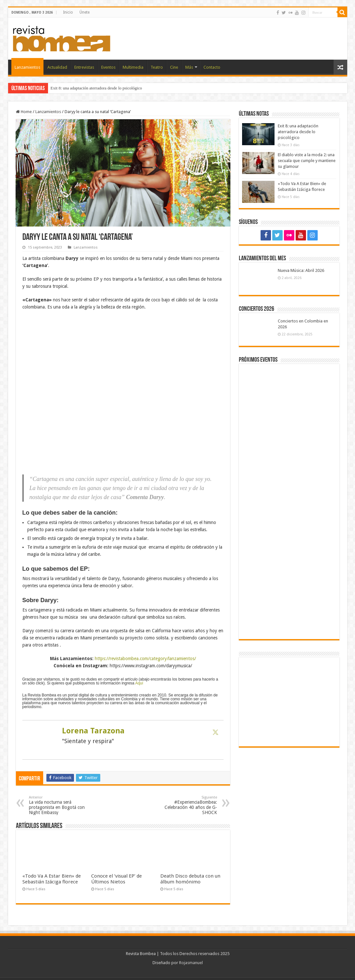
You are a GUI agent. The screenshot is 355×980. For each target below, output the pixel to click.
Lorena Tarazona (93, 731)
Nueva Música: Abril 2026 (301, 270)
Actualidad (57, 67)
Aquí (139, 683)
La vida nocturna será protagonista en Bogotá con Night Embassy (62, 805)
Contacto (212, 67)
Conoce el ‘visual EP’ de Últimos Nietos (116, 879)
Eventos (108, 67)
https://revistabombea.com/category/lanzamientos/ (145, 659)
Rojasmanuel (191, 963)
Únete (85, 12)
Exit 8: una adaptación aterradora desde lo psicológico (96, 88)
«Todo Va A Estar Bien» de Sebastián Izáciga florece (52, 879)
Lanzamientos (27, 67)
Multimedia (133, 67)
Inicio (68, 12)
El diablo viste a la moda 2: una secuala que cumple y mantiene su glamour (307, 161)
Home (24, 112)
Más (189, 67)
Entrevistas (84, 67)
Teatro (157, 67)
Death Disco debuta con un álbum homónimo (190, 879)
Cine (174, 67)
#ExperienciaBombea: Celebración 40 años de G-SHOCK (184, 805)
